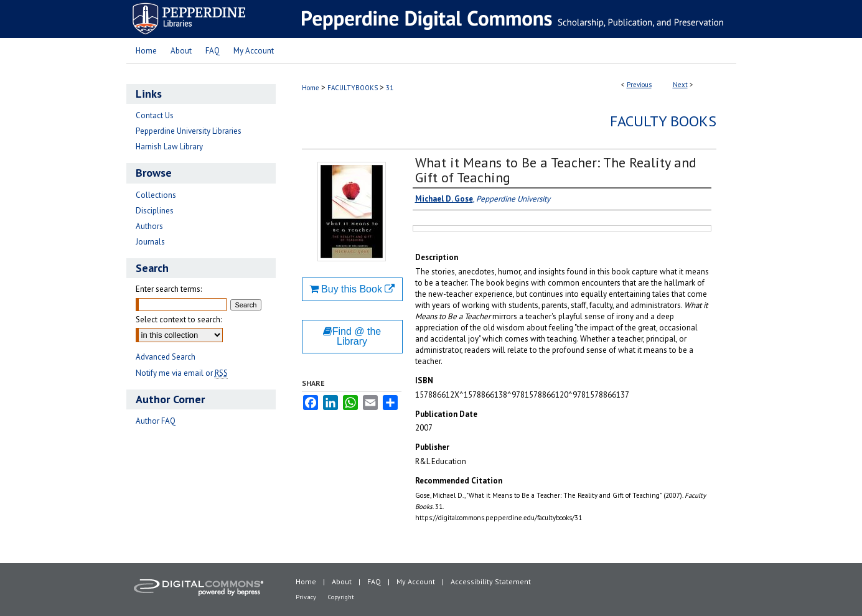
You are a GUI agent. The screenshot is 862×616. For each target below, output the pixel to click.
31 (390, 88)
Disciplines (155, 211)
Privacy (306, 597)
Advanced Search (166, 357)
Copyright (341, 597)
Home (311, 88)
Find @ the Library (352, 336)
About (342, 581)
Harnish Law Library (169, 147)
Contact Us (155, 115)
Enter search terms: (169, 289)
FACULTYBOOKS (353, 88)
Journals (150, 242)
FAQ (374, 581)
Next (680, 85)
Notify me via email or (182, 373)
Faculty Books (663, 121)
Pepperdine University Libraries (189, 131)
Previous (639, 85)
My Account (416, 581)
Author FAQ (156, 421)
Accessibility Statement (491, 581)
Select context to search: (179, 320)
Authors (149, 226)
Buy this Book (352, 289)
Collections (156, 195)
